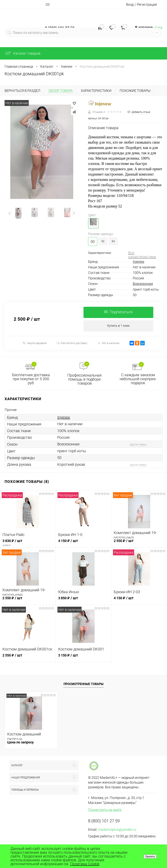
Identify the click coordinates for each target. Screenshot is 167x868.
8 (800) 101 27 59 (104, 821)
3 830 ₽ (28, 543)
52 (103, 241)
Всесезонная (143, 284)
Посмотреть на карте (105, 810)
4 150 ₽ (83, 543)
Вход (128, 4)
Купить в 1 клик (118, 326)
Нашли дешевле (35, 343)
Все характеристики (142, 255)
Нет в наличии (108, 343)
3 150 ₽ (83, 658)
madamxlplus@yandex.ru (117, 830)
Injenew (139, 262)
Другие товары (138, 445)
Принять (150, 856)
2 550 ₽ (139, 543)
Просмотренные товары (83, 684)
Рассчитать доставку (72, 343)
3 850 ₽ (83, 601)
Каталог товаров (22, 53)
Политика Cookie (85, 864)
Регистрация (146, 4)
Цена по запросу (20, 743)
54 (113, 241)
